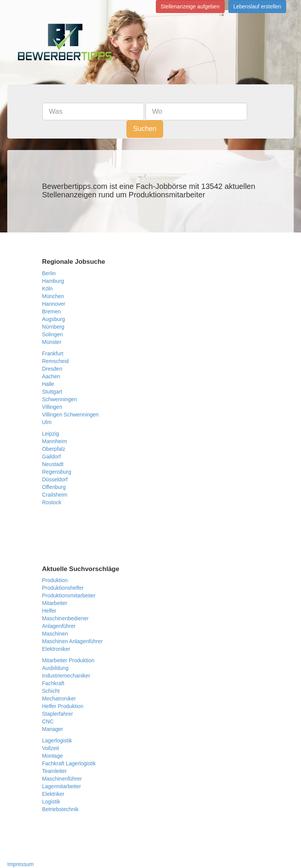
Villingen (52, 407)
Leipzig (50, 434)
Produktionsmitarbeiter (69, 595)
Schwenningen (60, 399)
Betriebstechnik (60, 809)
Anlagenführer (59, 626)
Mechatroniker (59, 699)
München (53, 296)
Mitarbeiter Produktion (68, 660)
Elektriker (53, 794)
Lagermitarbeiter (61, 786)
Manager (53, 729)
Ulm (47, 422)
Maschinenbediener (65, 618)
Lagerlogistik (57, 741)
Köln (47, 289)
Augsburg (53, 319)
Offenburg (54, 487)
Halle (48, 384)
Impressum (20, 864)
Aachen (51, 376)
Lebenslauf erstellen (257, 6)
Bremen (51, 311)
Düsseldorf (55, 479)
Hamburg (53, 281)
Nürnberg (53, 327)
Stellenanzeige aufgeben (190, 6)
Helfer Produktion (63, 706)
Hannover (54, 304)
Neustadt (53, 464)
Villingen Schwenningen (70, 415)
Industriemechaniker (66, 676)
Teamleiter (54, 771)
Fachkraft (53, 683)
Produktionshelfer (63, 588)
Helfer (49, 611)
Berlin (49, 273)
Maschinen (55, 634)
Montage (52, 756)
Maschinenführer (62, 779)
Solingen (53, 334)
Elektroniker (56, 649)
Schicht (51, 691)
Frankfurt (53, 353)
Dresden (52, 369)
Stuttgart (52, 392)
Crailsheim (55, 495)
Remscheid (55, 361)
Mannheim (54, 441)
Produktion (55, 580)
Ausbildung (55, 668)
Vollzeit (50, 748)
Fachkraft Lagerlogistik (69, 763)
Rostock (52, 502)
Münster (52, 342)
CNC (48, 721)
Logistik (51, 802)
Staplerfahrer (57, 714)
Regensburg (57, 472)
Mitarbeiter (55, 603)
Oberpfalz (54, 449)
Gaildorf (51, 457)
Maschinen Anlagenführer (72, 641)
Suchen (145, 129)
